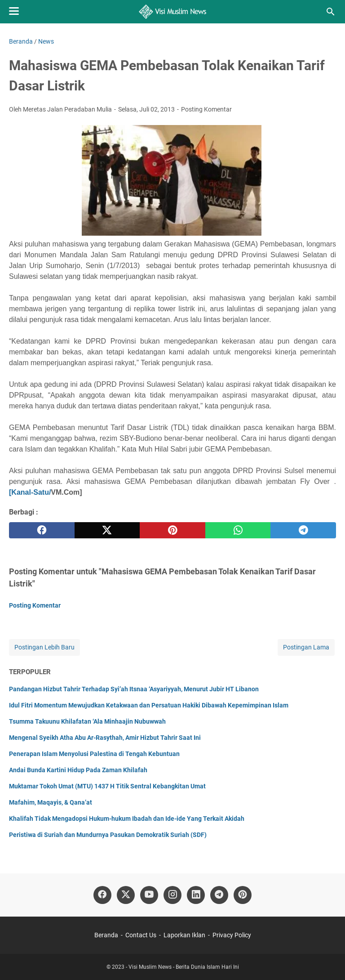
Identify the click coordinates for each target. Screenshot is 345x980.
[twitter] (107, 530)
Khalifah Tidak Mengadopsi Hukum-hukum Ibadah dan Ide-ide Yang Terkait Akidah (127, 819)
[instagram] (172, 895)
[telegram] (303, 530)
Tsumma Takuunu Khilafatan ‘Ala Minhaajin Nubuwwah (87, 721)
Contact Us (141, 935)
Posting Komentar (206, 109)
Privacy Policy (232, 935)
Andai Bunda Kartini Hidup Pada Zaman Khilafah (78, 770)
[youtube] (149, 895)
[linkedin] (196, 895)
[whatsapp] (238, 530)
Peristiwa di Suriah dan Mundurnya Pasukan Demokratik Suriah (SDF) (108, 835)
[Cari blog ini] (331, 12)
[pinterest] (172, 530)
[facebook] (42, 530)
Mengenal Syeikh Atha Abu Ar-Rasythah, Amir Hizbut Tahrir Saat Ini (105, 738)
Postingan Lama (306, 647)
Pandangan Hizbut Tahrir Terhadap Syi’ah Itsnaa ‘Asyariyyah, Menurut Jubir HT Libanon (134, 689)
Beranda (106, 935)
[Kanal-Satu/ (30, 492)
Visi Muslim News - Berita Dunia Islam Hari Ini (184, 967)
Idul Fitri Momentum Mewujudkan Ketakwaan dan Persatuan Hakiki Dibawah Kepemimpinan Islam (149, 705)
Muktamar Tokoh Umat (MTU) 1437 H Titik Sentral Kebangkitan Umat (107, 786)
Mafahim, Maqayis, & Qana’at (51, 802)
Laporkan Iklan (184, 935)
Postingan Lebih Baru (44, 647)
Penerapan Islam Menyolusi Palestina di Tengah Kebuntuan (94, 754)
